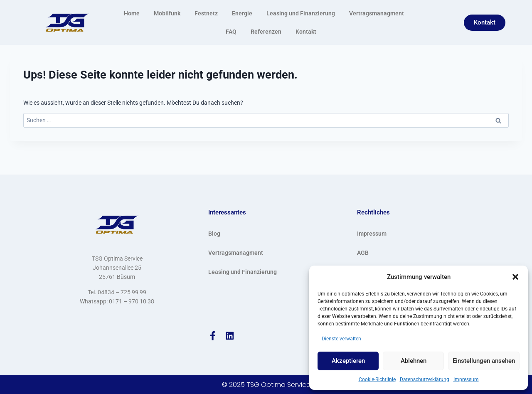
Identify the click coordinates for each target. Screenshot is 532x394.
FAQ (231, 32)
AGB (363, 252)
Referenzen (266, 32)
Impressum (466, 379)
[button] (515, 277)
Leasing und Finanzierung (301, 13)
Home (132, 13)
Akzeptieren (348, 361)
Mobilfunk (167, 13)
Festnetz (206, 13)
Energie (242, 13)
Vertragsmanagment (377, 13)
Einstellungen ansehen (484, 361)
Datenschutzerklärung (425, 379)
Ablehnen (414, 361)
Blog (214, 233)
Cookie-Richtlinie (377, 379)
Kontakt (306, 32)
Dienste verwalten (341, 339)
